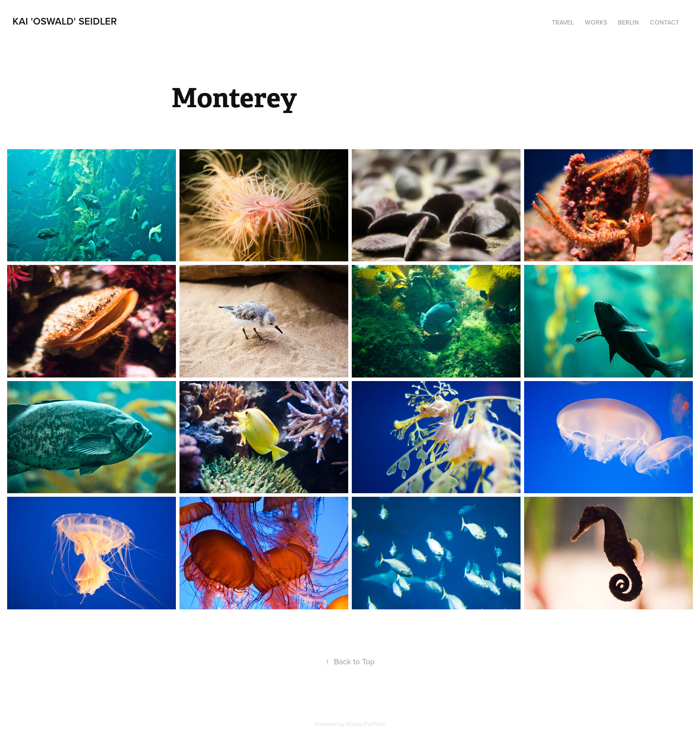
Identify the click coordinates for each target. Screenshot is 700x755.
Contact (665, 22)
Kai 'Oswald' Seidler (65, 21)
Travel (563, 22)
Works (596, 22)
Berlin (628, 22)
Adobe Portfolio (365, 724)
